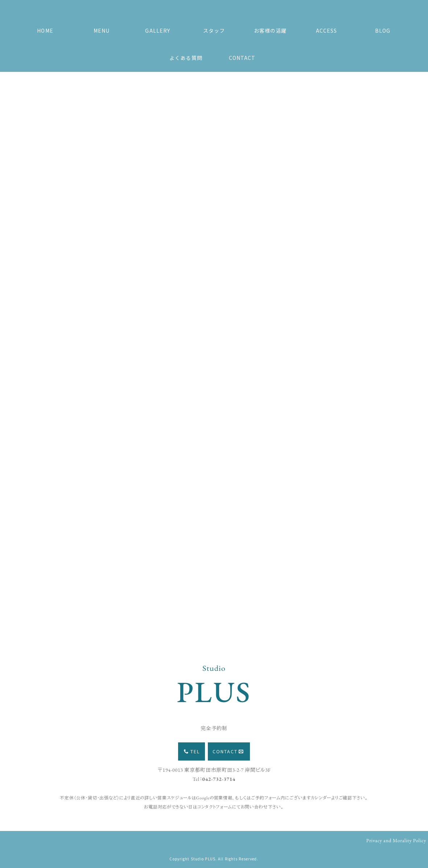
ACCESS (327, 30)
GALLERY (158, 30)
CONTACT (242, 58)
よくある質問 (186, 58)
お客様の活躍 (270, 30)
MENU (102, 30)
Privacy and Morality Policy (396, 840)
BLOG (383, 30)
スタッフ (214, 30)
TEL (192, 751)
